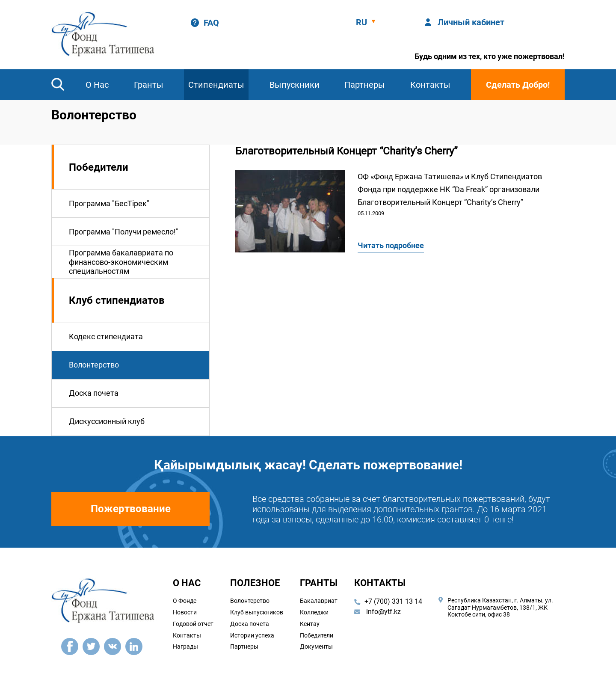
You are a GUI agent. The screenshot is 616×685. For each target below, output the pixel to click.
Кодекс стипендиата (106, 337)
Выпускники (295, 85)
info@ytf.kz (378, 612)
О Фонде (185, 601)
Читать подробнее (391, 245)
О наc (187, 583)
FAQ (211, 23)
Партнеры (365, 85)
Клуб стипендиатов (117, 300)
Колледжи (314, 612)
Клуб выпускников (257, 612)
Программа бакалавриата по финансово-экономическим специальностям (121, 262)
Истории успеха (252, 635)
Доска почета (94, 393)
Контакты (430, 85)
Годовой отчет (193, 624)
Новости (185, 612)
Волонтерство (94, 365)
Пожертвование (131, 509)
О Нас (97, 85)
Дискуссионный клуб (107, 421)
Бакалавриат (319, 601)
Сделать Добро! (518, 85)
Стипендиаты (216, 85)
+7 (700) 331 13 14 (393, 601)
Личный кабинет (471, 22)
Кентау (310, 624)
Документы (316, 646)
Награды (185, 646)
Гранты (149, 85)
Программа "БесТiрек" (109, 203)
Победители (99, 167)
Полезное (255, 583)
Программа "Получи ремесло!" (124, 232)
